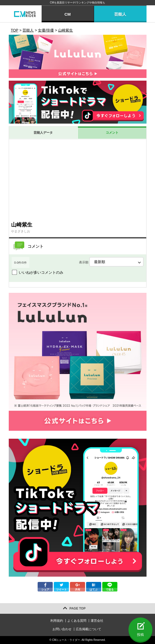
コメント (112, 133)
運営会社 (97, 621)
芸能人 (120, 14)
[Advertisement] (78, 179)
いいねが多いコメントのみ (41, 272)
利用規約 (57, 621)
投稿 (140, 635)
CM (67, 14)
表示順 (111, 262)
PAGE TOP (77, 608)
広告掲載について (88, 629)
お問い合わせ (62, 629)
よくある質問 (77, 621)
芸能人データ (43, 133)
